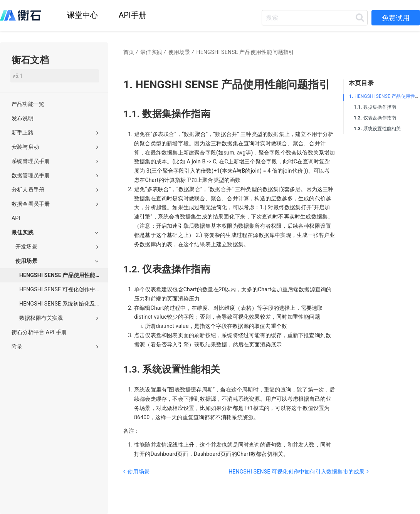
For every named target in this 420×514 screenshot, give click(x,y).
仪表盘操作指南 (375, 118)
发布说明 (23, 118)
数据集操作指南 (375, 107)
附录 (55, 346)
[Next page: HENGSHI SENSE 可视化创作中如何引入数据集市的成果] (281, 481)
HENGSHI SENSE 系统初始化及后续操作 (64, 304)
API (16, 218)
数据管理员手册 (55, 175)
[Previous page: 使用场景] (175, 481)
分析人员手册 (55, 190)
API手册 (133, 15)
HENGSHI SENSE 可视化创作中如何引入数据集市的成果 (64, 289)
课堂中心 (83, 15)
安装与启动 (55, 147)
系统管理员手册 (55, 161)
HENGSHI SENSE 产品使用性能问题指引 (64, 275)
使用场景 (57, 261)
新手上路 (55, 133)
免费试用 (396, 18)
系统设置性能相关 (377, 129)
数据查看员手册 (55, 204)
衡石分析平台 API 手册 (39, 332)
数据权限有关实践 (59, 318)
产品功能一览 (28, 104)
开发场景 (57, 247)
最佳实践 (55, 232)
